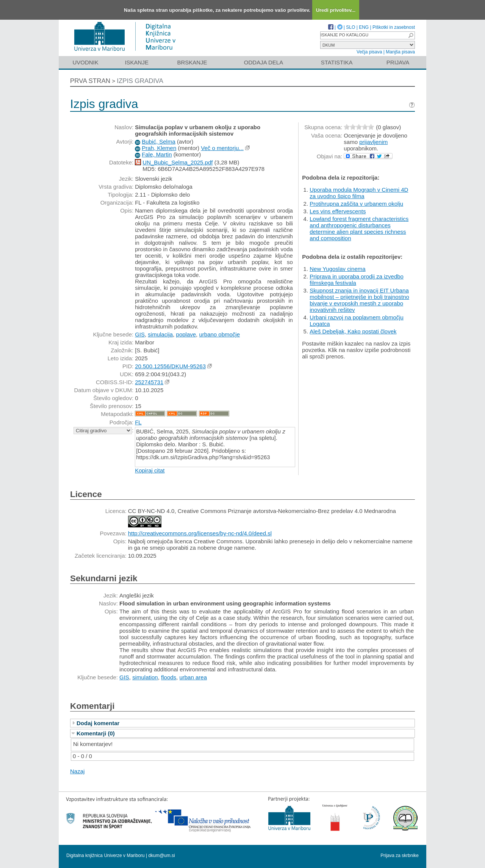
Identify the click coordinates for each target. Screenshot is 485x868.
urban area (193, 677)
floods (169, 677)
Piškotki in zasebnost (394, 27)
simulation (145, 677)
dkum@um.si (162, 855)
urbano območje (219, 334)
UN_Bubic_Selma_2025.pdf (178, 162)
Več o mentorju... (222, 148)
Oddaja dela (264, 62)
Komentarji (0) (96, 733)
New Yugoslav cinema (337, 269)
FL (138, 422)
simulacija (160, 334)
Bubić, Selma (158, 142)
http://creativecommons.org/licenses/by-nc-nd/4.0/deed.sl (200, 533)
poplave (186, 334)
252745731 (149, 382)
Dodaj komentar (98, 723)
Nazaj (77, 771)
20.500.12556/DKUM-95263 (170, 366)
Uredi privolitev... (336, 10)
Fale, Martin (157, 154)
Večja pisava (369, 52)
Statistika (337, 62)
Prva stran (90, 81)
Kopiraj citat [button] (150, 470)
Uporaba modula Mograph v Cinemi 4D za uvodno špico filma (359, 193)
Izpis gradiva (140, 81)
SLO (350, 27)
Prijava (398, 62)
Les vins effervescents (338, 211)
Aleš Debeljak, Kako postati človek (353, 331)
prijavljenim (373, 142)
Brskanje (192, 62)
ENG (364, 27)
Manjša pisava (400, 52)
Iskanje (137, 62)
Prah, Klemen (159, 148)
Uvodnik (85, 62)
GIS (140, 334)
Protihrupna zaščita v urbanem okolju (356, 204)
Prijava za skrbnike (400, 855)
